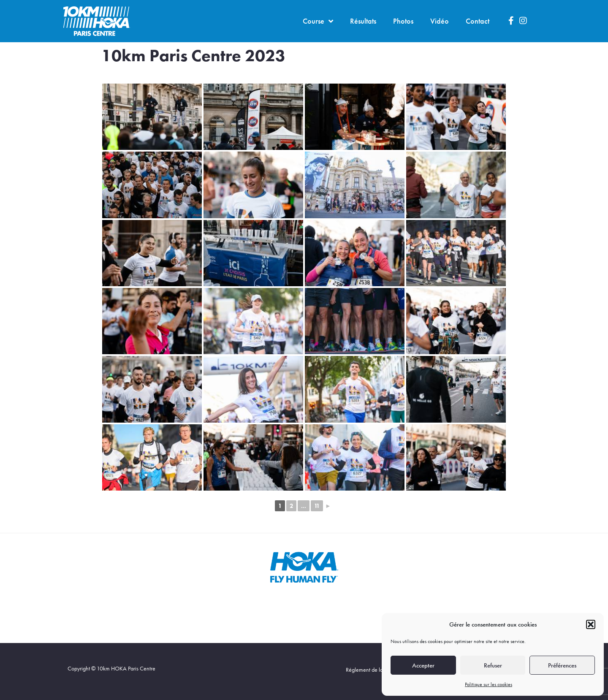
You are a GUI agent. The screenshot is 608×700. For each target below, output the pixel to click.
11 (317, 506)
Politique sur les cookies (489, 684)
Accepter (423, 665)
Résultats (363, 21)
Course (318, 21)
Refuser (493, 665)
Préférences (562, 665)
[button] (591, 624)
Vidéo (440, 21)
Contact (478, 21)
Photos (403, 21)
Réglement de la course (373, 670)
